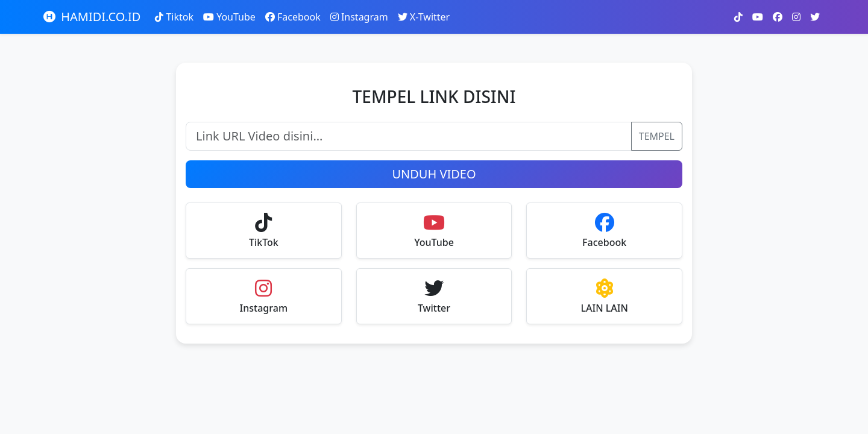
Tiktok (174, 17)
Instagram (359, 17)
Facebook (293, 17)
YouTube (229, 17)
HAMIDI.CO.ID (92, 17)
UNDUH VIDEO (434, 174)
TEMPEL (657, 136)
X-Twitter (424, 17)
